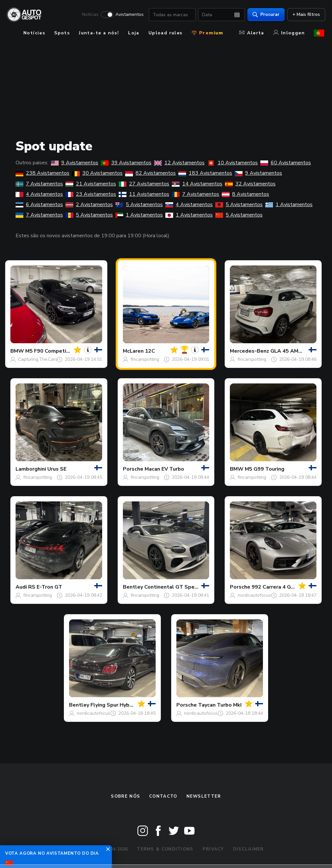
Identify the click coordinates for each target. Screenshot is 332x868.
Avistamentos (129, 15)
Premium (207, 33)
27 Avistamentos (144, 184)
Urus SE (57, 469)
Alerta (252, 33)
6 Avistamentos (39, 205)
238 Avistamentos (42, 173)
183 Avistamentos (205, 173)
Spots (62, 33)
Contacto (163, 796)
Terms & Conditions (165, 849)
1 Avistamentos (289, 205)
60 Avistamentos (286, 163)
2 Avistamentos (89, 205)
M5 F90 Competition (51, 351)
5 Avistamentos (139, 205)
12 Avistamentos (179, 163)
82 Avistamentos (150, 173)
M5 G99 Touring (265, 469)
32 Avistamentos (250, 184)
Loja (134, 33)
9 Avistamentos (75, 163)
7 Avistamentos (39, 184)
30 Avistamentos (97, 173)
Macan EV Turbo (164, 469)
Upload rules (166, 33)
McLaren (133, 351)
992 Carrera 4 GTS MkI (280, 587)
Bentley (133, 587)
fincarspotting (145, 359)
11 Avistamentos (144, 194)
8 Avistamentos (245, 194)
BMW (17, 351)
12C (150, 351)
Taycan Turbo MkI (220, 705)
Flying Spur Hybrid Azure (121, 705)
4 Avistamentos (39, 194)
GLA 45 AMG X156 (294, 351)
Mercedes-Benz (249, 351)
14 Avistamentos (197, 184)
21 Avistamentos (91, 184)
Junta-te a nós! (99, 33)
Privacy (213, 849)
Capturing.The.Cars (38, 359)
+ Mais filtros (305, 15)
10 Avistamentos (232, 163)
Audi (21, 587)
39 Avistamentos (126, 163)
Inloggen (289, 33)
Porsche (133, 469)
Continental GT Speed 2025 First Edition (196, 587)
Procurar (265, 15)
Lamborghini (31, 469)
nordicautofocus (254, 595)
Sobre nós (125, 796)
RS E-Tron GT (45, 587)
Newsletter (204, 796)
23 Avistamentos (91, 194)
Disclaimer (249, 849)
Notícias (89, 15)
